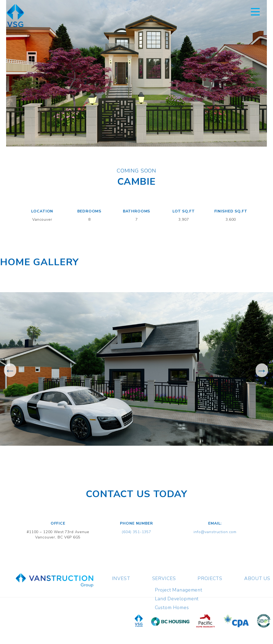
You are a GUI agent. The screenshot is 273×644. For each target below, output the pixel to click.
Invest (121, 578)
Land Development (177, 599)
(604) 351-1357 (136, 532)
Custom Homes (172, 607)
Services (164, 578)
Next (262, 370)
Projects (210, 578)
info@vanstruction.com (215, 532)
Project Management (179, 590)
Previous (10, 370)
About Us (257, 578)
